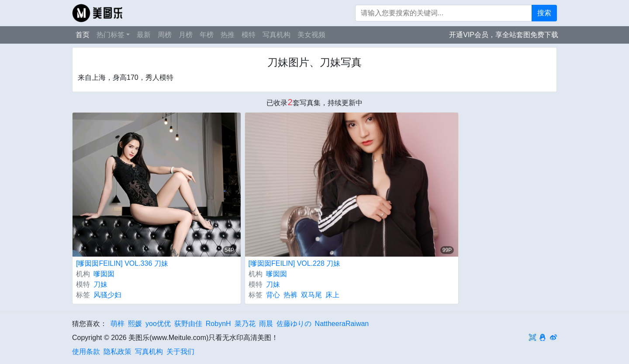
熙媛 (135, 324)
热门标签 (111, 35)
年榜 (207, 35)
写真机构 (276, 35)
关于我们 (180, 352)
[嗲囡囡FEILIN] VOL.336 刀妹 (122, 263)
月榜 (186, 35)
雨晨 (266, 324)
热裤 (290, 295)
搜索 (544, 13)
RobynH (218, 324)
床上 (332, 295)
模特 (249, 35)
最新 (144, 35)
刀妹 (100, 284)
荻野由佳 (188, 324)
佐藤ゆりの (294, 324)
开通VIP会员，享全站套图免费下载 (504, 35)
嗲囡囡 (104, 274)
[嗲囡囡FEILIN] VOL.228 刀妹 (295, 263)
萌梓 (118, 324)
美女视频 (311, 35)
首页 (83, 35)
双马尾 (311, 295)
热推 (228, 35)
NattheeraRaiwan (342, 324)
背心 (273, 295)
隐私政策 (118, 352)
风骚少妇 (107, 295)
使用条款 (86, 352)
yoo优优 (158, 324)
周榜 (165, 35)
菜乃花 (245, 324)
